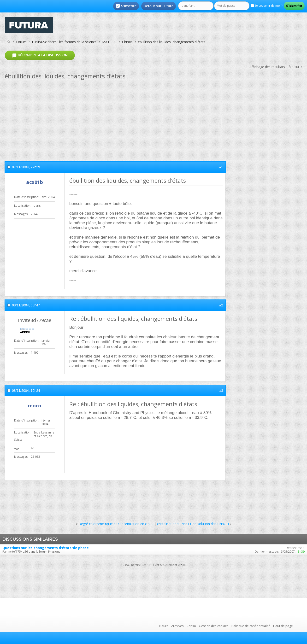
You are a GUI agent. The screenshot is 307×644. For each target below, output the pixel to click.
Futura (164, 626)
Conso (191, 626)
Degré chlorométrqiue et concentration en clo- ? (116, 524)
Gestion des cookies (214, 626)
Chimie (127, 42)
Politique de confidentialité (251, 626)
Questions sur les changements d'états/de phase (46, 548)
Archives (177, 626)
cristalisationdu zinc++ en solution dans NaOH (193, 524)
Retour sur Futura (159, 6)
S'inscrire (126, 6)
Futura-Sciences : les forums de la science (64, 42)
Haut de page (283, 626)
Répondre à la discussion (40, 55)
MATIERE (109, 42)
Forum (21, 42)
